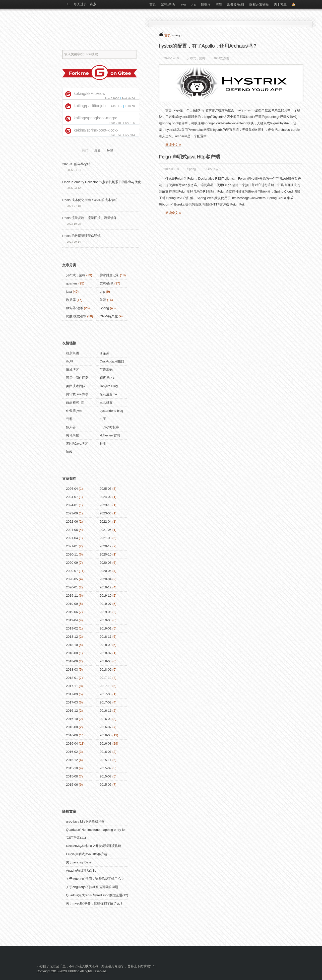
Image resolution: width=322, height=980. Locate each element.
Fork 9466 (128, 99)
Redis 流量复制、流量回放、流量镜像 (90, 218)
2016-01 (106, 752)
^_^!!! (154, 966)
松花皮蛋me (108, 394)
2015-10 (72, 768)
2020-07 (72, 571)
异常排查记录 (109, 275)
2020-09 (72, 563)
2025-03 (106, 489)
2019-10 (106, 595)
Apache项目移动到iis (81, 871)
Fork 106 (129, 123)
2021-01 (72, 546)
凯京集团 (72, 353)
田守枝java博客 (77, 394)
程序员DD (107, 378)
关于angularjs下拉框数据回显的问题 (92, 887)
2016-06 (72, 735)
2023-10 (106, 505)
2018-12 (72, 637)
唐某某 (104, 353)
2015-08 (72, 776)
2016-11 (106, 711)
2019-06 (72, 612)
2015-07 (106, 776)
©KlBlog (74, 971)
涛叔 (69, 452)
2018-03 (72, 669)
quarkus (72, 283)
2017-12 (106, 678)
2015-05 (106, 785)
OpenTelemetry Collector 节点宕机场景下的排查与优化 (102, 182)
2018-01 (72, 678)
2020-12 (106, 546)
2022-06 (72, 522)
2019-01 (106, 628)
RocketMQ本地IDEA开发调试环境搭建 (94, 846)
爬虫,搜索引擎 (76, 316)
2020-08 (106, 563)
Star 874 (115, 135)
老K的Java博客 (77, 444)
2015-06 (72, 785)
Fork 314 (129, 135)
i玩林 (70, 361)
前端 (219, 4)
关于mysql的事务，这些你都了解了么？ (95, 903)
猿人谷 (71, 427)
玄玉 (103, 419)
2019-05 (106, 612)
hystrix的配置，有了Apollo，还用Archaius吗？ (208, 46)
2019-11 (72, 595)
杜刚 (103, 444)
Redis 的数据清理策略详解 (81, 236)
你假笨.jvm (74, 411)
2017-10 (106, 686)
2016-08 (72, 727)
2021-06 (72, 530)
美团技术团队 (76, 386)
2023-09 (72, 513)
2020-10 (106, 554)
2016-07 (106, 727)
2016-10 (72, 719)
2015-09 (106, 768)
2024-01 (72, 505)
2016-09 (106, 719)
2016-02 (72, 752)
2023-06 (106, 513)
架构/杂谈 (168, 4)
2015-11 (106, 760)
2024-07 (72, 497)
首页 (153, 4)
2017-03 (72, 702)
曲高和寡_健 (75, 402)
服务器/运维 (236, 4)
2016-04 (72, 743)
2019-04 (72, 620)
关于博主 (280, 4)
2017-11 (72, 686)
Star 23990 (112, 99)
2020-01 (72, 587)
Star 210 (115, 123)
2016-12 (72, 711)
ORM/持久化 (109, 316)
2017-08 (106, 694)
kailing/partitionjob (90, 106)
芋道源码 (106, 370)
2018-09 (106, 645)
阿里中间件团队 (77, 378)
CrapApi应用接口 (112, 361)
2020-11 (72, 554)
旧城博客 (72, 370)
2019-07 (106, 604)
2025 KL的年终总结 (76, 164)
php (193, 4)
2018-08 (72, 653)
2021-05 (106, 530)
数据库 (206, 4)
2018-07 (106, 653)
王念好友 (106, 402)
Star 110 (117, 106)
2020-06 (106, 571)
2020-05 (72, 579)
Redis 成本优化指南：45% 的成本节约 (90, 200)
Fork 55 (130, 106)
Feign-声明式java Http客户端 (189, 157)
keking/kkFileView (90, 94)
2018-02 (106, 669)
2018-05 (106, 661)
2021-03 (106, 538)
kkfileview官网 (110, 435)
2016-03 (106, 743)
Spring (191, 169)
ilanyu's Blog (109, 386)
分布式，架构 (196, 58)
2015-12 (72, 760)
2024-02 (106, 497)
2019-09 (72, 604)
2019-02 (72, 628)
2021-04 (72, 538)
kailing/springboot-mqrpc (95, 118)
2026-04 (72, 489)
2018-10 (72, 645)
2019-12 (106, 587)
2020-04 (106, 579)
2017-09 (72, 694)
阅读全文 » (173, 145)
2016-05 (106, 735)
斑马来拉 (72, 435)
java (183, 4)
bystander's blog (111, 411)
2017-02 (106, 702)
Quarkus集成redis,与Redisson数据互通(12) (97, 895)
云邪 (69, 419)
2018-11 (106, 637)
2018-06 (72, 661)
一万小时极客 (109, 427)
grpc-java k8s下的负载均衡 (85, 821)
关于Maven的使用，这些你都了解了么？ (95, 879)
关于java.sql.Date (79, 862)
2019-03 (106, 620)
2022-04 (106, 522)
